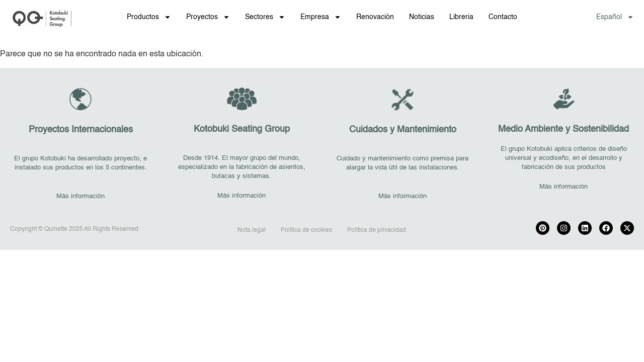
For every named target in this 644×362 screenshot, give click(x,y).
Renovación (375, 17)
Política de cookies (306, 230)
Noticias (422, 17)
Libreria (461, 17)
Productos (149, 17)
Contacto (503, 17)
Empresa (321, 17)
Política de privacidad (377, 230)
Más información (80, 196)
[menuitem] (615, 17)
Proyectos (208, 17)
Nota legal (252, 230)
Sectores (265, 17)
